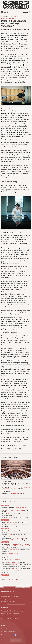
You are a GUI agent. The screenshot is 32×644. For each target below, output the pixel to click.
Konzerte (15, 16)
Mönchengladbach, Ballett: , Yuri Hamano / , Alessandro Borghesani (15, 539)
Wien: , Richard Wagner (14, 522)
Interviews (20, 611)
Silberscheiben (6, 616)
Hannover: (11, 579)
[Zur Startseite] (16, 5)
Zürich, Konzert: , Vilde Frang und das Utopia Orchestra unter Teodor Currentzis (16, 565)
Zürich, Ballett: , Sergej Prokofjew (16, 569)
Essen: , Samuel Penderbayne (13, 572)
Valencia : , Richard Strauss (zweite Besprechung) (14, 535)
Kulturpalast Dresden (8, 18)
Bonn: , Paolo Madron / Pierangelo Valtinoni (15, 515)
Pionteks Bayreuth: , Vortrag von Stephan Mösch (16, 546)
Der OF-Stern (15, 616)
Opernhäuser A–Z (6, 613)
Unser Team (5, 628)
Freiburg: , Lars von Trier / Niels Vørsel (15, 518)
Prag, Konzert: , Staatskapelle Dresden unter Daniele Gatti (15, 526)
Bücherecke (16, 613)
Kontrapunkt (16, 619)
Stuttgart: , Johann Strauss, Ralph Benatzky (14, 532)
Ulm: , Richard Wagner (16, 511)
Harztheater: (11, 560)
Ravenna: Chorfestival (15, 508)
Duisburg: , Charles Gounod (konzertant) (16, 551)
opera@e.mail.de (12, 601)
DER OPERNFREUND (8, 592)
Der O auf (7, 635)
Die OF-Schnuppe (6, 619)
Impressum (5, 631)
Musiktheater (5, 611)
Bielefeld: (10, 554)
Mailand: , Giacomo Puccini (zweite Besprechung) (15, 557)
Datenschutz (13, 631)
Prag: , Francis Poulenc (16, 577)
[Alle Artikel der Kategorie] (16, 470)
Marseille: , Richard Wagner (14, 562)
